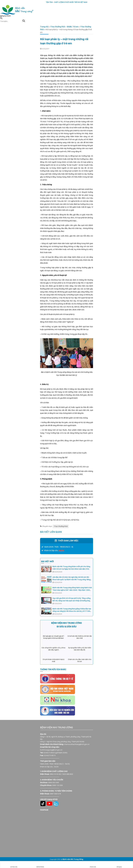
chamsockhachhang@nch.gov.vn (77, 744)
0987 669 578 (55, 794)
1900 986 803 (68, 774)
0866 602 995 (53, 782)
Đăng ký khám (5, 16)
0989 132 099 (57, 785)
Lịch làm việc (14, 865)
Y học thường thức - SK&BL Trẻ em (64, 27)
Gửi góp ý (119, 865)
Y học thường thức (61, 526)
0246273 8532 (49, 753)
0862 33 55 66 (55, 774)
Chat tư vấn (93, 865)
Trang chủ (44, 27)
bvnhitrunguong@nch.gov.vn (51, 750)
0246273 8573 (50, 755)
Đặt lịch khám (40, 865)
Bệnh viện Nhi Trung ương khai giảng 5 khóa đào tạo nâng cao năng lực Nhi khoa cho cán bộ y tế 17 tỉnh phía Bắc (72, 611)
